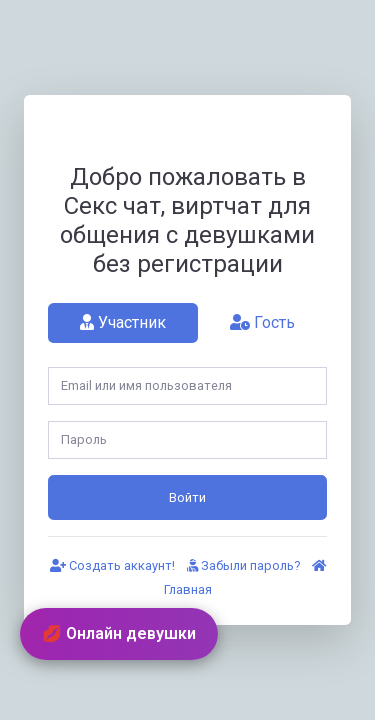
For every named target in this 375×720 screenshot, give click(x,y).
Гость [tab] (262, 322)
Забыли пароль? (243, 565)
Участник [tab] (123, 322)
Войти (187, 497)
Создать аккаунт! (112, 565)
